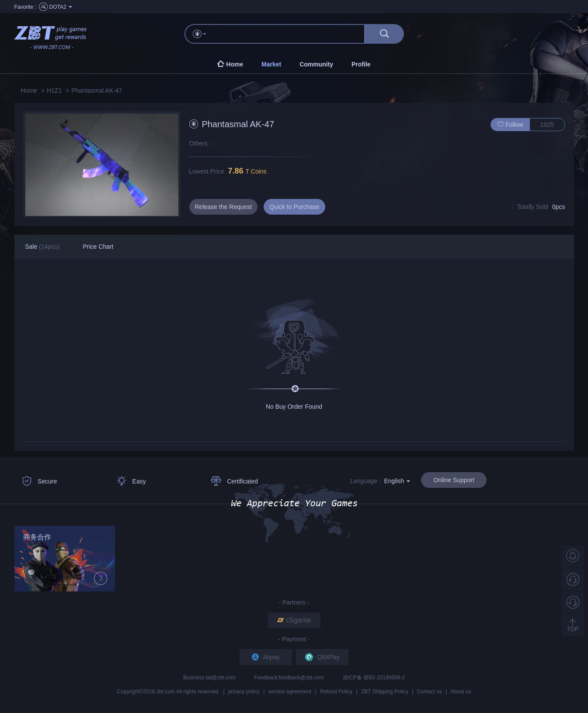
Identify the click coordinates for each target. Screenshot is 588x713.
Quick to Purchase (294, 207)
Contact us (430, 692)
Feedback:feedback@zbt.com (290, 678)
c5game (294, 620)
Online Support (454, 480)
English (397, 481)
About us (461, 692)
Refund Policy (336, 692)
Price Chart (98, 247)
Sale (42, 247)
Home (29, 90)
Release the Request (224, 207)
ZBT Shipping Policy (385, 692)
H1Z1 (54, 90)
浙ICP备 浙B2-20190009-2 (374, 678)
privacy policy (244, 692)
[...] (290, 34)
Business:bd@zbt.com (210, 678)
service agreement (290, 692)
